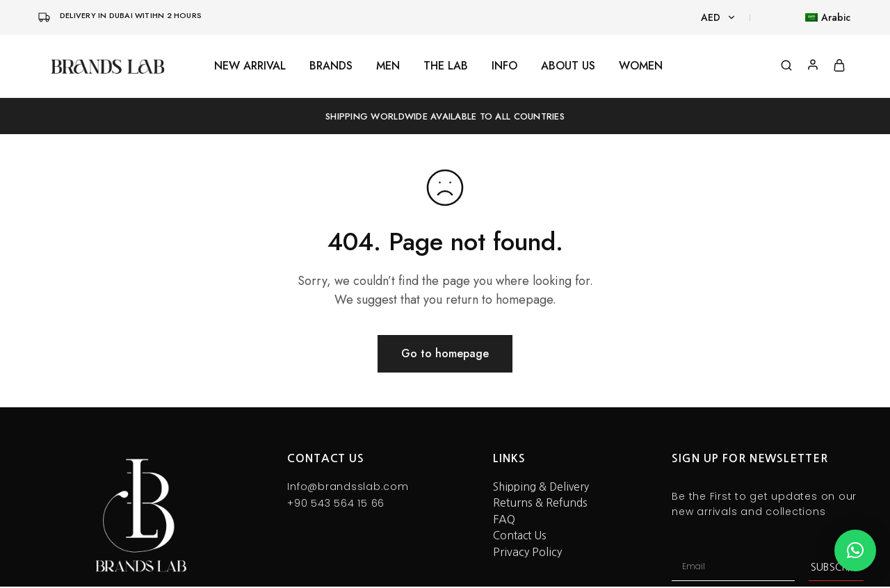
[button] (855, 550)
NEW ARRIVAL (250, 66)
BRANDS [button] (331, 66)
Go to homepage (445, 353)
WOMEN (641, 66)
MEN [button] (388, 66)
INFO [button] (504, 66)
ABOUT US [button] (568, 66)
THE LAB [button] (446, 66)
